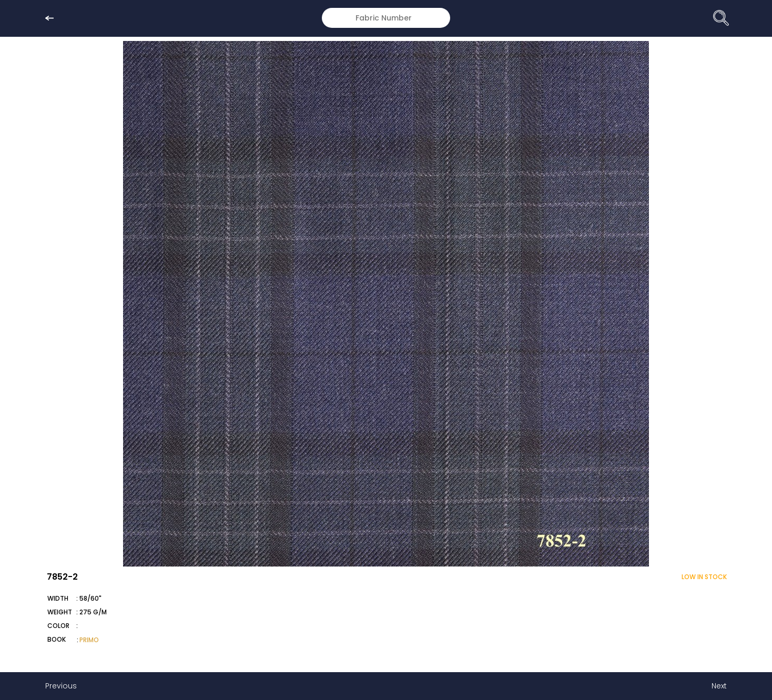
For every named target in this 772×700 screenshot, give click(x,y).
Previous (61, 686)
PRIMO (89, 640)
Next (719, 686)
